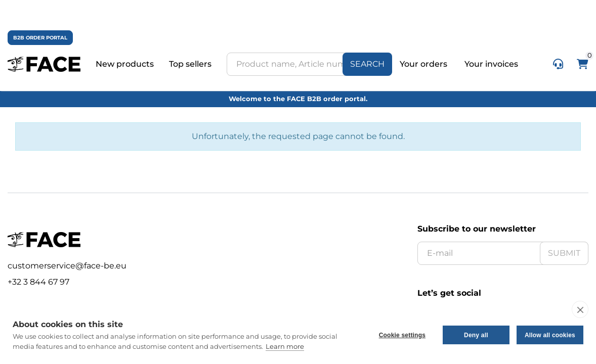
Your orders (424, 64)
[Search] (367, 64)
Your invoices (491, 64)
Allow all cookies (550, 335)
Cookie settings (402, 335)
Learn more (285, 346)
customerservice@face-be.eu (67, 266)
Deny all (476, 335)
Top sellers (190, 64)
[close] (580, 309)
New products (125, 64)
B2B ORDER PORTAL (40, 38)
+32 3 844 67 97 (38, 282)
